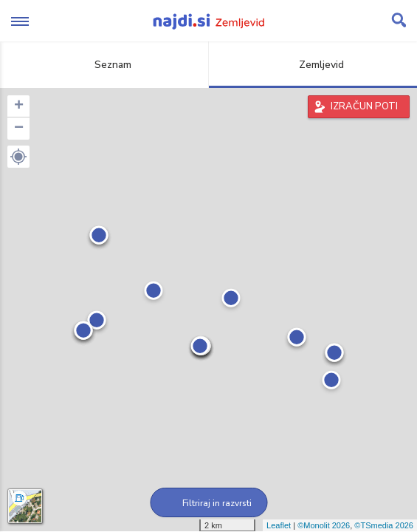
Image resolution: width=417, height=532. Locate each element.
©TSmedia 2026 (384, 525)
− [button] (19, 129)
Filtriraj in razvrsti (208, 503)
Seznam (104, 65)
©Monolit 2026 (324, 525)
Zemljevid (313, 65)
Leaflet (279, 525)
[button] (18, 157)
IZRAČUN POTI (364, 106)
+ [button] (19, 106)
